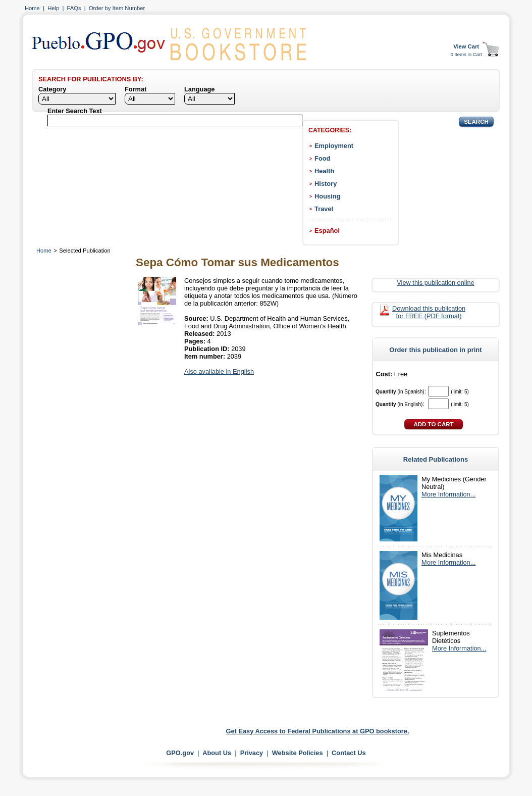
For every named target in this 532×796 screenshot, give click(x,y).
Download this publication (429, 312)
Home (32, 8)
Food (322, 158)
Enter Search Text (75, 111)
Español (327, 231)
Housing (327, 196)
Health (324, 171)
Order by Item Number (117, 8)
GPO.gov (180, 753)
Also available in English (219, 371)
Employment (334, 146)
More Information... (448, 494)
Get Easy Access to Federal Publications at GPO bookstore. (318, 731)
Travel (324, 209)
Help (53, 8)
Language (199, 89)
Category (52, 89)
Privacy (252, 753)
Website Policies (298, 753)
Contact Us (349, 753)
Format (136, 89)
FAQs (74, 8)
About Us (217, 753)
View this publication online (435, 283)
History (326, 184)
